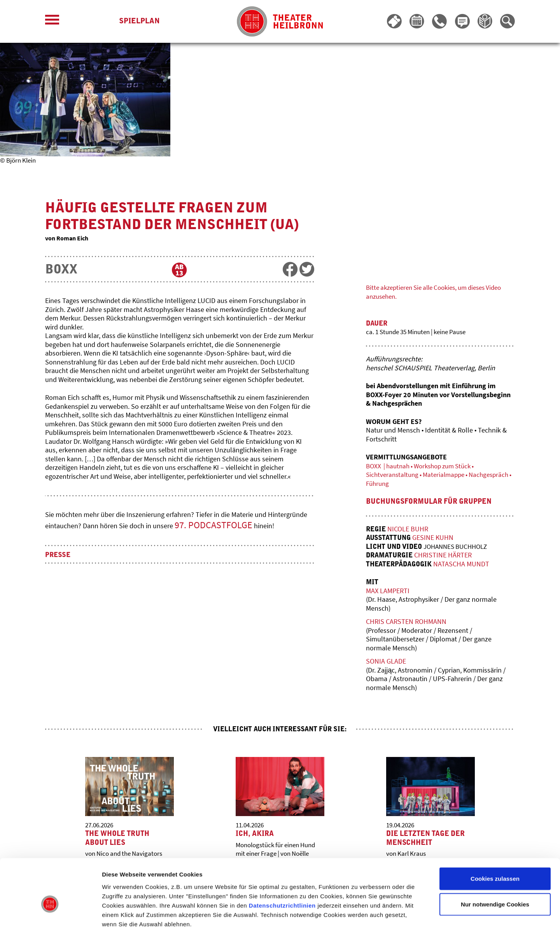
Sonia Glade (386, 662)
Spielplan (139, 22)
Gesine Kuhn (435, 538)
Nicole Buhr (409, 530)
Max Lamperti (388, 591)
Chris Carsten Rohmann (406, 622)
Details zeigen (414, 924)
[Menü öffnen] (52, 22)
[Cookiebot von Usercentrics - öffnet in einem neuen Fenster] (50, 924)
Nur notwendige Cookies (495, 873)
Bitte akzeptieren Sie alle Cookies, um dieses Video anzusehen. (431, 292)
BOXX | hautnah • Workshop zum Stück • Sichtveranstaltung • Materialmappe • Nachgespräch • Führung (425, 475)
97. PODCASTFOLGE (213, 526)
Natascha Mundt (466, 565)
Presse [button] (58, 556)
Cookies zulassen (495, 847)
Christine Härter (446, 556)
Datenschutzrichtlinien (282, 873)
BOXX (61, 270)
